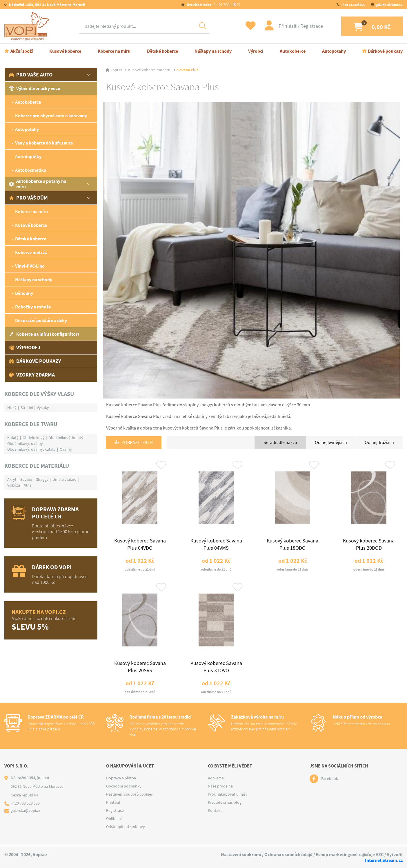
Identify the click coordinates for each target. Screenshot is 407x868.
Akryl (12, 479)
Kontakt (215, 813)
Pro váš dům (28, 198)
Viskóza (14, 485)
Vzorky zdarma (32, 375)
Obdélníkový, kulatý (66, 438)
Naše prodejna (220, 788)
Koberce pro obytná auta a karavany (51, 116)
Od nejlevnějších (331, 443)
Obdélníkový (34, 438)
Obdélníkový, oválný (25, 443)
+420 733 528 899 (353, 5)
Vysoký (43, 407)
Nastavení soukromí (241, 855)
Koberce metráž (31, 252)
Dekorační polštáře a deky (41, 320)
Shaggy (42, 479)
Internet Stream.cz (384, 860)
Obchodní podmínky (124, 788)
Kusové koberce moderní (150, 70)
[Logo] (28, 26)
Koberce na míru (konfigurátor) (44, 334)
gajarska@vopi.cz (389, 5)
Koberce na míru (114, 51)
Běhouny (24, 293)
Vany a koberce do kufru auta (44, 143)
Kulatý (13, 438)
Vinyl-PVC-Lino (30, 266)
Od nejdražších (379, 443)
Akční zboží (22, 51)
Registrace (307, 26)
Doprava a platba (121, 780)
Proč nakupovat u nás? (228, 796)
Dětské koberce (162, 51)
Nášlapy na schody (213, 51)
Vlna (28, 485)
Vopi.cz (116, 70)
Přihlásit (284, 26)
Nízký (12, 407)
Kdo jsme (216, 780)
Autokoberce (293, 51)
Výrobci (256, 51)
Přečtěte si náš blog (225, 805)
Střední (27, 407)
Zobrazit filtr (137, 443)
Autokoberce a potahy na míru (38, 184)
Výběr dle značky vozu (35, 88)
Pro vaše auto (31, 75)
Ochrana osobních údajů (288, 855)
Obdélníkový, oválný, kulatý (31, 449)
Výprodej (25, 348)
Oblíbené (114, 821)
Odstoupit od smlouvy (126, 829)
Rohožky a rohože (33, 307)
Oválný (66, 449)
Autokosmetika (31, 170)
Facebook (330, 781)
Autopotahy (334, 51)
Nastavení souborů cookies (129, 796)
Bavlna (26, 479)
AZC (380, 855)
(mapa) (43, 780)
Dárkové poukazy (385, 51)
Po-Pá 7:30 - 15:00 (213, 5)
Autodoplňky (28, 157)
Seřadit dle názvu (280, 443)
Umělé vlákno (64, 479)
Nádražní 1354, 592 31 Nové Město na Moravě (47, 5)
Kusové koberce (65, 51)
